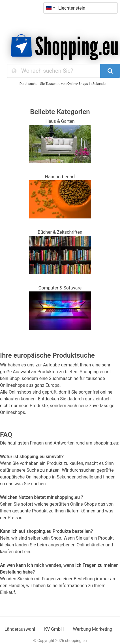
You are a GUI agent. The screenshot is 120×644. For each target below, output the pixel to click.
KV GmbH (54, 629)
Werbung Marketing (93, 629)
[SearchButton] (110, 71)
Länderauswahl (20, 629)
